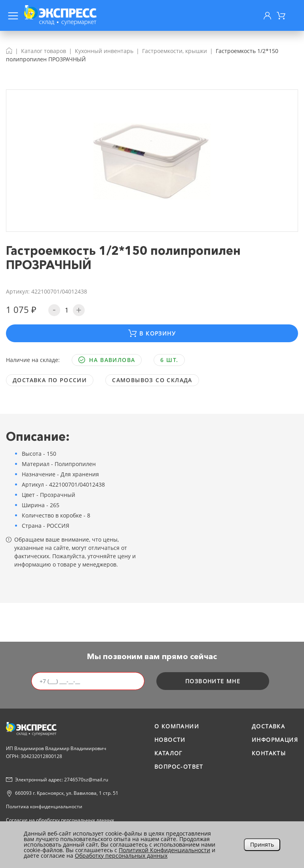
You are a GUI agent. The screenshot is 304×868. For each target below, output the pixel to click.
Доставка (268, 726)
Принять (262, 844)
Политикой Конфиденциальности (164, 850)
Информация (275, 740)
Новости (170, 740)
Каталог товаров (44, 51)
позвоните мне (213, 681)
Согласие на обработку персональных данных (60, 820)
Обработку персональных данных (121, 856)
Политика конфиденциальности (44, 806)
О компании (177, 726)
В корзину (152, 333)
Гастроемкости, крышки (175, 51)
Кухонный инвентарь (104, 51)
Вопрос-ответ (179, 767)
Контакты (269, 753)
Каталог (168, 753)
